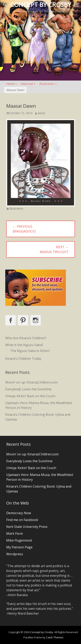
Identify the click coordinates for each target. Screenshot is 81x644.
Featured (28, 84)
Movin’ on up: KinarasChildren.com (31, 382)
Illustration (48, 84)
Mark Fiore (15, 533)
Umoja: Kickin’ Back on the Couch (30, 396)
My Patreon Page (19, 547)
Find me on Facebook (22, 520)
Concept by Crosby (41, 5)
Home (11, 84)
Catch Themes (55, 637)
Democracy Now (19, 513)
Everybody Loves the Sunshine (28, 389)
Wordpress (15, 554)
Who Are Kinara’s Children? (26, 338)
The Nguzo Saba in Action (30, 351)
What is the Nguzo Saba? (24, 345)
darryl (41, 113)
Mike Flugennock (19, 540)
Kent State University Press (27, 527)
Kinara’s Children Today (23, 359)
